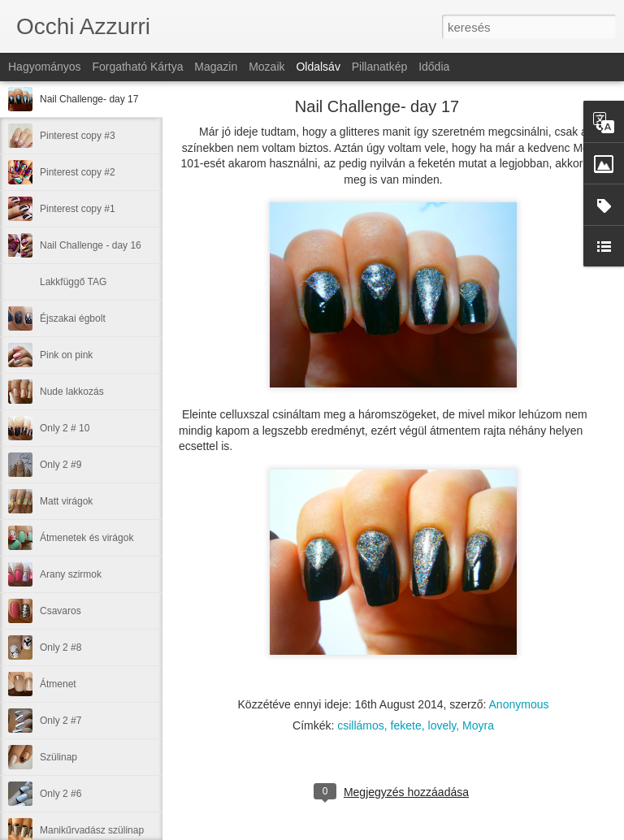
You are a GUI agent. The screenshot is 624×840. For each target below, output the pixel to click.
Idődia (434, 67)
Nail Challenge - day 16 (91, 245)
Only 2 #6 (61, 794)
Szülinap (58, 757)
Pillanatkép (380, 67)
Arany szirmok (71, 574)
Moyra (478, 725)
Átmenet (58, 684)
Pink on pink (66, 355)
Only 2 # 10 (65, 428)
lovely (442, 725)
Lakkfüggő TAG (73, 282)
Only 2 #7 (61, 721)
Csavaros (61, 611)
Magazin (216, 67)
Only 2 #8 (61, 647)
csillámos (361, 725)
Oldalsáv (318, 67)
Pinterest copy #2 (78, 172)
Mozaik (266, 67)
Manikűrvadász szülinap (92, 830)
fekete (406, 725)
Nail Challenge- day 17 (89, 99)
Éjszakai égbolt (73, 318)
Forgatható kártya (137, 67)
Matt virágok (66, 501)
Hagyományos (45, 67)
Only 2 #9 (61, 465)
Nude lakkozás (72, 392)
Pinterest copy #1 (78, 209)
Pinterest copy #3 (78, 136)
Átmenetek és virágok (87, 538)
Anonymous (519, 704)
